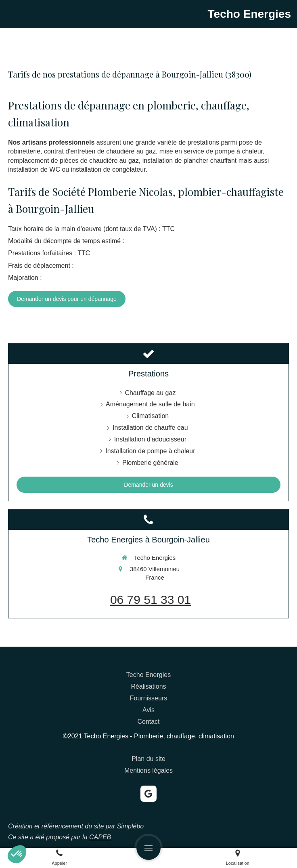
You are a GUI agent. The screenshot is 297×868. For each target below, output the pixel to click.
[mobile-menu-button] (148, 848)
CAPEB (100, 837)
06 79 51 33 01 (151, 600)
